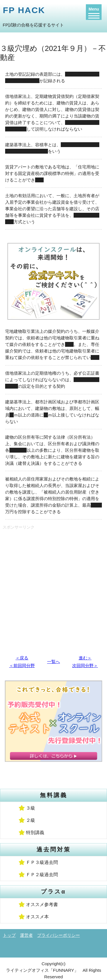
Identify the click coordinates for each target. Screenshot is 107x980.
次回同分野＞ (85, 666)
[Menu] (94, 12)
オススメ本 (37, 917)
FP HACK (24, 10)
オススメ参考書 (42, 904)
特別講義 (35, 833)
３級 (31, 808)
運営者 (26, 935)
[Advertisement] (53, 590)
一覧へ (53, 662)
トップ (9, 935)
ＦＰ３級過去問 (42, 862)
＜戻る (22, 658)
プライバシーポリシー (58, 935)
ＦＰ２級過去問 (42, 875)
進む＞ (85, 658)
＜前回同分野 (22, 666)
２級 (31, 820)
